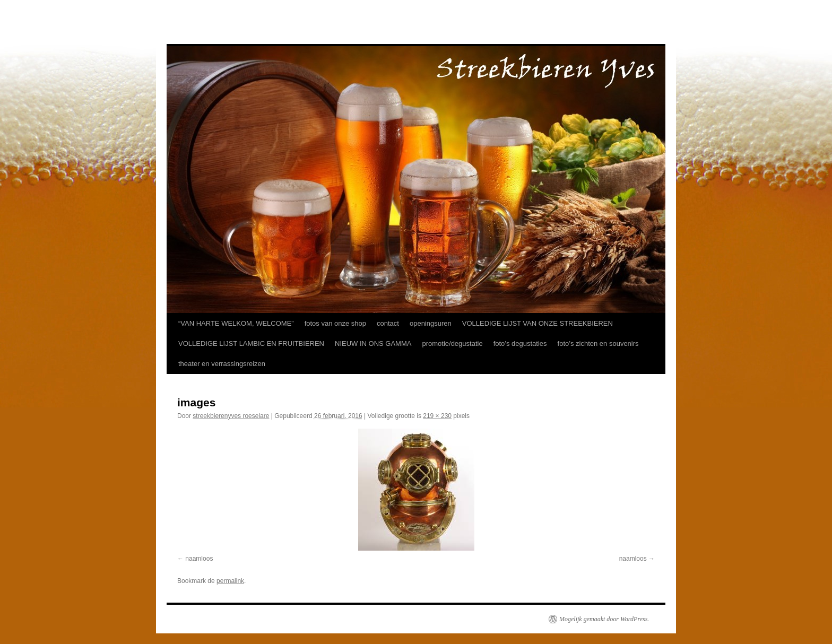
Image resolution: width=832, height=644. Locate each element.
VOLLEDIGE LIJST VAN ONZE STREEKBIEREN (538, 323)
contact (388, 323)
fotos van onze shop (335, 323)
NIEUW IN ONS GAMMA (373, 343)
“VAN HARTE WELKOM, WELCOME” (236, 323)
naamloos (199, 559)
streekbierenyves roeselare (231, 416)
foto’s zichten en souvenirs (598, 343)
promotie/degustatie (452, 343)
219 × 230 (437, 416)
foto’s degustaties (520, 343)
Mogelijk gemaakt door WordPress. (604, 619)
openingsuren (431, 323)
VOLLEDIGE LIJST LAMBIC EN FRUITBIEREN (251, 343)
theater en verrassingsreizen (222, 364)
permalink (230, 581)
